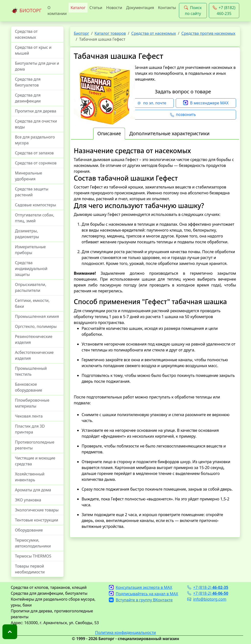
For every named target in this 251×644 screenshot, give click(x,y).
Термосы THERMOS (33, 556)
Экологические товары (37, 510)
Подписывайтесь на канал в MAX (144, 594)
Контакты (167, 8)
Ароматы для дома (33, 490)
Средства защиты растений (32, 192)
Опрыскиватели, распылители (31, 287)
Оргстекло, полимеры (36, 326)
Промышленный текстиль (31, 371)
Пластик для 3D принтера (30, 429)
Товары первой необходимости (30, 569)
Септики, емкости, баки (32, 303)
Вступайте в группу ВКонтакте (141, 600)
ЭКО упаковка (28, 500)
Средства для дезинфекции (28, 98)
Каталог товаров (110, 33)
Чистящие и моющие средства (35, 461)
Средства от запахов (34, 153)
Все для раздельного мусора (35, 140)
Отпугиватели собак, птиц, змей (35, 218)
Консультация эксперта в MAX (141, 587)
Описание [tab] (109, 133)
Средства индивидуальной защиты (31, 269)
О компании (57, 11)
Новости (114, 8)
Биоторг (82, 33)
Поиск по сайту (193, 11)
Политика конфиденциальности (125, 632)
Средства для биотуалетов (28, 82)
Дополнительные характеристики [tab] (169, 133)
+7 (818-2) (208, 587)
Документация (140, 8)
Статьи (96, 8)
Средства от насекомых (26, 34)
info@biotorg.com (207, 599)
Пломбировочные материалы (32, 403)
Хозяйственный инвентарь (30, 477)
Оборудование (29, 530)
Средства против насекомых (208, 33)
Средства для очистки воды (36, 124)
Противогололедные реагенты (35, 445)
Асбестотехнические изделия (34, 355)
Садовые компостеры (36, 205)
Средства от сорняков (36, 163)
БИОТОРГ (26, 11)
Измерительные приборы (30, 250)
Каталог (78, 8)
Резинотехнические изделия (34, 339)
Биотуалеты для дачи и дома (37, 66)
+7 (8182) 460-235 (224, 11)
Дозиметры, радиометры (27, 234)
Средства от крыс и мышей (33, 50)
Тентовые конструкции (37, 520)
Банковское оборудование (29, 387)
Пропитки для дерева (36, 111)
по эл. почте (152, 103)
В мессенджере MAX (206, 103)
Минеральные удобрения (29, 176)
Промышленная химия (37, 316)
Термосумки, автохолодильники (33, 543)
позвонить (183, 115)
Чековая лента (29, 416)
